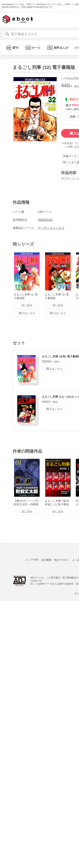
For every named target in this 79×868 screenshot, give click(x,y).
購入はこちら (55, 369)
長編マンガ (70, 156)
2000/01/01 (45, 220)
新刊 (12, 48)
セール (32, 48)
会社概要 (46, 560)
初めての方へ (62, 560)
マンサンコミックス (51, 228)
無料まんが (57, 48)
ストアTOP (32, 560)
